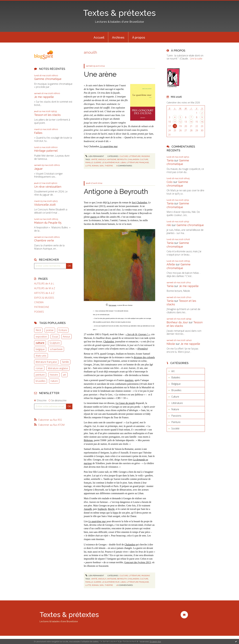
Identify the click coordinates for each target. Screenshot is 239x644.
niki (169, 225)
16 (202, 122)
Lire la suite (196, 59)
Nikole (171, 344)
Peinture (176, 422)
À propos (139, 37)
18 (175, 126)
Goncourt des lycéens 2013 (137, 562)
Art (173, 371)
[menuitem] (99, 37)
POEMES (39, 312)
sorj (102, 166)
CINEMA (39, 302)
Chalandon (109, 342)
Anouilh (88, 509)
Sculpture (55, 343)
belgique (40, 349)
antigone (112, 159)
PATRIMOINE (42, 307)
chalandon (133, 159)
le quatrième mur (111, 162)
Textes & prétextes (120, 13)
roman (39, 368)
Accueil (99, 37)
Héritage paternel (46, 151)
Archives (118, 37)
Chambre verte (44, 240)
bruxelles (41, 381)
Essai (55, 337)
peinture (40, 375)
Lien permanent (95, 156)
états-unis (41, 356)
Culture (124, 156)
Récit (38, 330)
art (64, 375)
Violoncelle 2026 (45, 205)
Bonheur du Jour (177, 322)
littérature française (46, 362)
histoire (54, 375)
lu (109, 202)
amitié (94, 159)
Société (175, 428)
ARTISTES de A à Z (44, 293)
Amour (66, 337)
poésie (50, 330)
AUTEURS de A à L (44, 284)
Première (143, 349)
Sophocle (102, 509)
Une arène (100, 74)
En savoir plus (155, 641)
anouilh (102, 159)
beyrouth (122, 159)
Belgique (176, 384)
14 (191, 122)
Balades (176, 377)
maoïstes (129, 380)
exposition (41, 337)
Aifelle (171, 264)
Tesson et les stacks (47, 115)
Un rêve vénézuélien (48, 187)
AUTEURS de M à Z (45, 288)
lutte (88, 166)
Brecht (111, 509)
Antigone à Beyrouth (116, 192)
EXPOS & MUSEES (44, 298)
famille (65, 362)
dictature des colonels (144, 357)
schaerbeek (56, 349)
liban (123, 162)
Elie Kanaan (113, 305)
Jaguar (38, 169)
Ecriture (63, 330)
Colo (170, 182)
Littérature (135, 156)
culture (40, 343)
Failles (38, 133)
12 (180, 122)
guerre (97, 162)
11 (175, 122)
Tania (170, 160)
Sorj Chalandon (139, 202)
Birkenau (88, 440)
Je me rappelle (44, 97)
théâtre (109, 166)
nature (54, 381)
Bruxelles (176, 390)
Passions (146, 156)
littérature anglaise (58, 368)
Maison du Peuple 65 (48, 223)
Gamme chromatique (48, 79)
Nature (175, 409)
